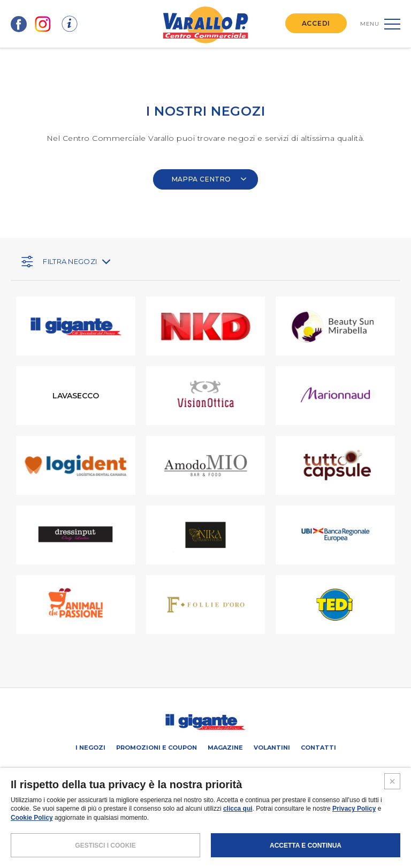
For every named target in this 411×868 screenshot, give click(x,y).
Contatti (318, 748)
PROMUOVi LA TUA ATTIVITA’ (156, 771)
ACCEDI (316, 23)
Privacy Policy (354, 842)
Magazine (225, 748)
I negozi (90, 748)
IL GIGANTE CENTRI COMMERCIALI (304, 771)
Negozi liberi (226, 771)
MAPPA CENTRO (209, 179)
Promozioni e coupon (157, 748)
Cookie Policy (32, 851)
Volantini (272, 748)
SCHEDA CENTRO (83, 771)
